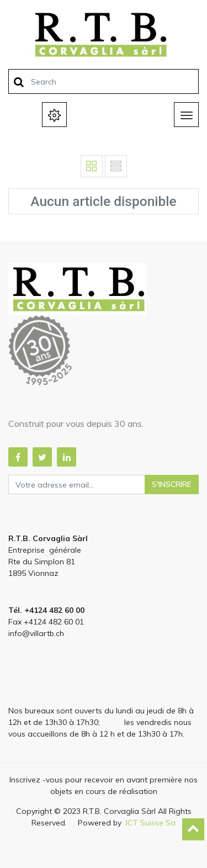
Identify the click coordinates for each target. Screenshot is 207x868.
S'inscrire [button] (172, 484)
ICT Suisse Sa (151, 823)
